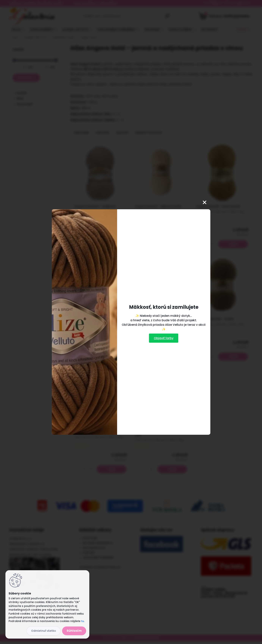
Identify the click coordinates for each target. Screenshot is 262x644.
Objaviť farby (164, 338)
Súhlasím (74, 631)
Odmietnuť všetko (44, 631)
